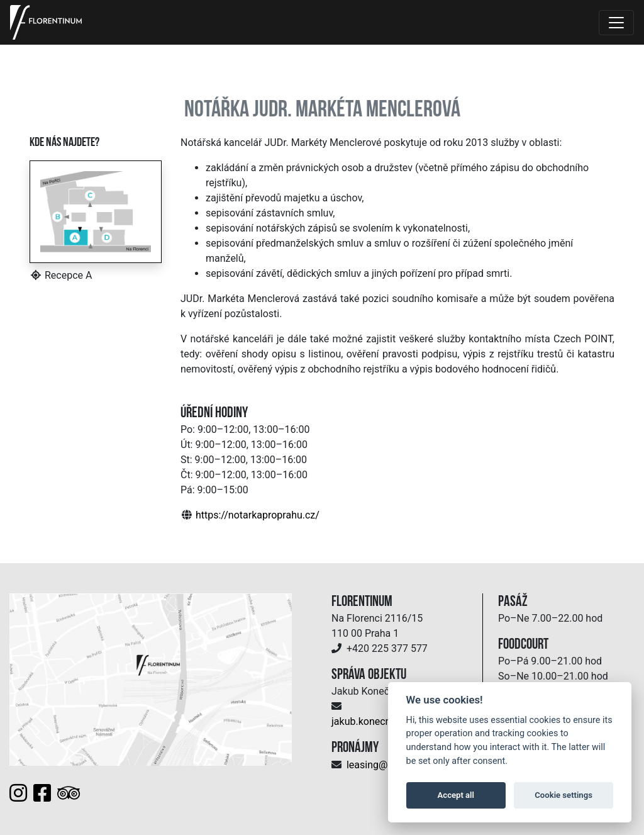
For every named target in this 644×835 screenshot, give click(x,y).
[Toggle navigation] (616, 23)
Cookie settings (563, 795)
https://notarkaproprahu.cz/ (258, 515)
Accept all (456, 795)
